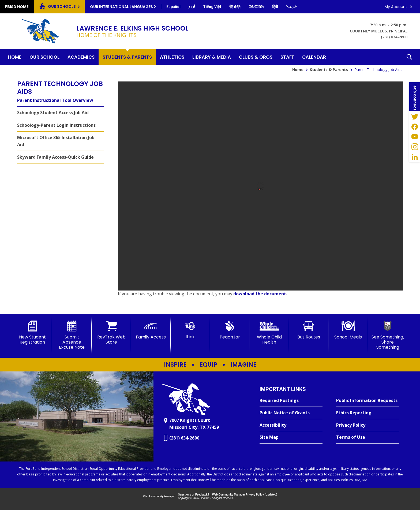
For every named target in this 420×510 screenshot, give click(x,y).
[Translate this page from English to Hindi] (275, 7)
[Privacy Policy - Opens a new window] (368, 425)
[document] (260, 186)
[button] (409, 57)
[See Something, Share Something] (388, 335)
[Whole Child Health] (269, 333)
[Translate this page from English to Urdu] (192, 6)
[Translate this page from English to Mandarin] (235, 7)
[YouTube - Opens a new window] (415, 137)
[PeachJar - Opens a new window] (230, 330)
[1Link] (190, 330)
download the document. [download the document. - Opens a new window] (260, 294)
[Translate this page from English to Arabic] (291, 6)
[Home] (15, 57)
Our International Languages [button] (121, 7)
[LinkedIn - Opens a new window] (415, 157)
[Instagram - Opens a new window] (415, 147)
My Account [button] (396, 7)
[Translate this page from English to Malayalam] (256, 6)
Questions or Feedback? (194, 495)
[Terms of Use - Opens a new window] (368, 437)
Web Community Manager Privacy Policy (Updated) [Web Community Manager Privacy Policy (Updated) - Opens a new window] (245, 495)
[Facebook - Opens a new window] (415, 126)
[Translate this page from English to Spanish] (173, 7)
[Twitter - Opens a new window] (415, 116)
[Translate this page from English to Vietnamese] (212, 7)
